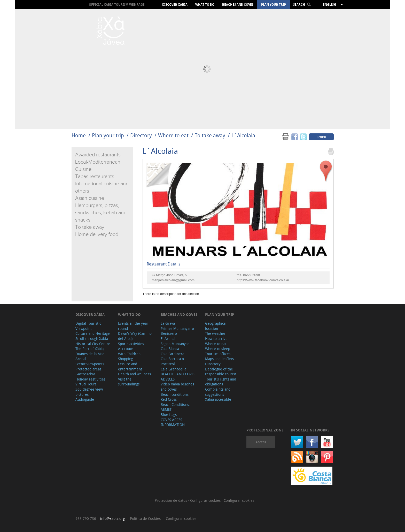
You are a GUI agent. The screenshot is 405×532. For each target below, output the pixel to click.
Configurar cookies (206, 500)
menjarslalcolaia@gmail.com (173, 280)
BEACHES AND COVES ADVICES (178, 377)
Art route (126, 349)
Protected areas (88, 369)
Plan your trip (274, 5)
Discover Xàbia (175, 5)
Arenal (81, 359)
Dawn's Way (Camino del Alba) (135, 336)
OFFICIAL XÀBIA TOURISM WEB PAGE (117, 5)
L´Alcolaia (243, 135)
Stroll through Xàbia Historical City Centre (93, 341)
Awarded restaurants (98, 155)
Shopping (126, 359)
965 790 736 (86, 518)
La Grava (168, 323)
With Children (129, 354)
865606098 (251, 275)
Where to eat (173, 135)
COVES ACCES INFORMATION (173, 422)
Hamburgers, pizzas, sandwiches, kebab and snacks (101, 213)
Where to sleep (218, 349)
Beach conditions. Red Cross (175, 397)
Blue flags (169, 415)
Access (261, 442)
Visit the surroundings (129, 382)
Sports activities (131, 344)
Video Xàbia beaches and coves (177, 387)
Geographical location (216, 326)
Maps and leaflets (219, 359)
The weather (215, 333)
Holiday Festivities (90, 379)
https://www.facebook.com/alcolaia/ (263, 280)
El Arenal (168, 339)
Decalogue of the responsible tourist (221, 372)
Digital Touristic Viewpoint (88, 326)
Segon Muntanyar (175, 344)
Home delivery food (97, 234)
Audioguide (85, 399)
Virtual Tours (86, 384)
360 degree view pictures (89, 392)
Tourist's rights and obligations (221, 382)
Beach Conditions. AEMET (175, 407)
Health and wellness (134, 374)
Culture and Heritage (93, 333)
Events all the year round (133, 326)
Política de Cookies (145, 518)
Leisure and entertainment (130, 366)
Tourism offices (218, 354)
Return (321, 137)
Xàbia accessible (218, 399)
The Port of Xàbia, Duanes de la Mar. (90, 351)
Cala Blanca (170, 349)
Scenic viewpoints (90, 364)
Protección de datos (171, 500)
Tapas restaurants (95, 177)
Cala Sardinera (172, 354)
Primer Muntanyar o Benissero (177, 331)
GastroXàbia (85, 374)
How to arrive (216, 339)
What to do (205, 5)
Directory (141, 135)
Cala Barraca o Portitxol (172, 361)
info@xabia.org (112, 518)
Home (79, 135)
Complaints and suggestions (218, 392)
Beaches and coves (238, 5)
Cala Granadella (173, 369)
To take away (210, 135)
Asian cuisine (90, 198)
